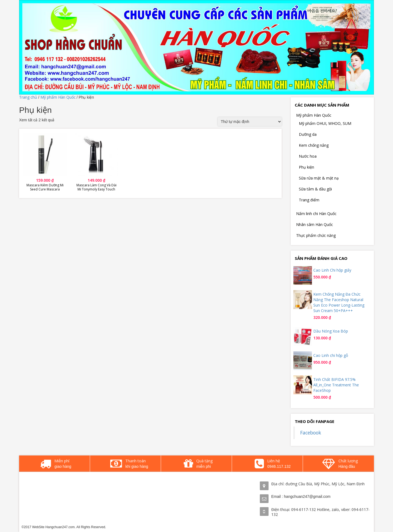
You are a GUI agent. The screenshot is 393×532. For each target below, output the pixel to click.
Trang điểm (309, 200)
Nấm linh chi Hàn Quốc (316, 214)
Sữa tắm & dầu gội (315, 189)
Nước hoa (308, 156)
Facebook (311, 433)
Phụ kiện (306, 167)
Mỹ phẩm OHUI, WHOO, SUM (325, 123)
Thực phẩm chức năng (316, 235)
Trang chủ (28, 97)
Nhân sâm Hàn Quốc (315, 224)
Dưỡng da (308, 134)
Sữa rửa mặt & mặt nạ (319, 178)
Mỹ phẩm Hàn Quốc (58, 97)
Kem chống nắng (314, 145)
